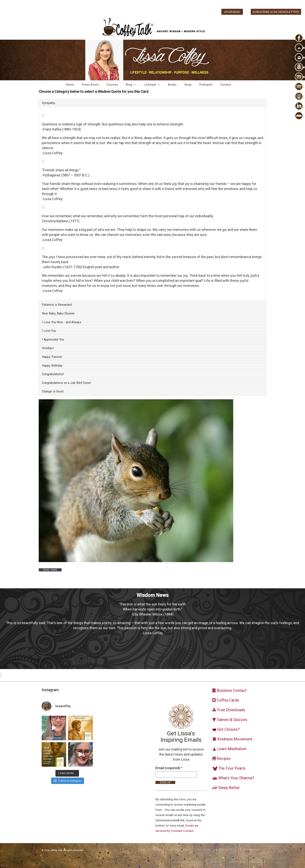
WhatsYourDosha (150, 850)
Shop (188, 85)
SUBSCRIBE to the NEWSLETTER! (276, 12)
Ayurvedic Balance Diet (187, 862)
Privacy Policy (237, 862)
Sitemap (256, 862)
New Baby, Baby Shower (58, 313)
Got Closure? (226, 850)
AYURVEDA (232, 12)
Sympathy (49, 103)
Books (172, 85)
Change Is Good (53, 391)
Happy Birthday (52, 366)
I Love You (49, 331)
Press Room (90, 85)
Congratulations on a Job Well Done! (67, 383)
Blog (131, 85)
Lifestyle (152, 85)
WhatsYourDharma (179, 850)
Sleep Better (215, 862)
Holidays (48, 348)
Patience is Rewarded (57, 305)
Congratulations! (53, 374)
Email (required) (169, 768)
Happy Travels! (52, 357)
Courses (112, 85)
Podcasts (206, 85)
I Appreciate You (53, 339)
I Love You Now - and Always (62, 322)
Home (70, 85)
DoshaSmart (204, 850)
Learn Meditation (250, 850)
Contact (226, 85)
